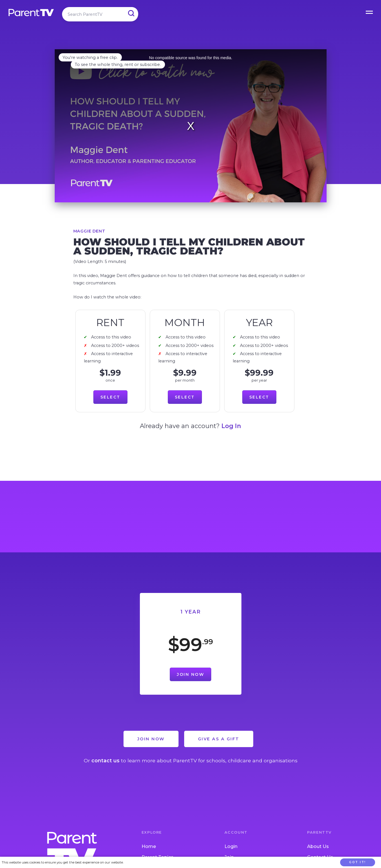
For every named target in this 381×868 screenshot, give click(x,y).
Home (149, 846)
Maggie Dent (89, 231)
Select (110, 397)
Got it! (358, 862)
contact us (105, 760)
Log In (231, 426)
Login (231, 846)
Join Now (190, 674)
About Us (318, 846)
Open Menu (370, 11)
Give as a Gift (219, 739)
